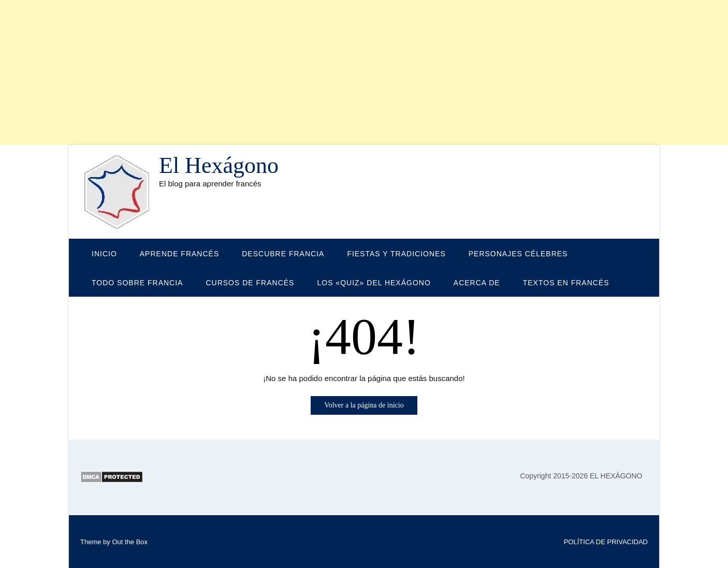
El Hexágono (219, 166)
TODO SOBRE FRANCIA (137, 283)
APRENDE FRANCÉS (179, 254)
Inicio (104, 254)
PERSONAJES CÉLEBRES (518, 254)
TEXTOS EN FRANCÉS (566, 283)
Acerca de (477, 283)
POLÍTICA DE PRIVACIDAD (606, 542)
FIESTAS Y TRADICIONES (396, 254)
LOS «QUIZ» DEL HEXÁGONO (374, 283)
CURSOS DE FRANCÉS (250, 283)
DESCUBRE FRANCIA (283, 254)
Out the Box (130, 542)
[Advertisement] (311, 72)
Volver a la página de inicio (364, 405)
